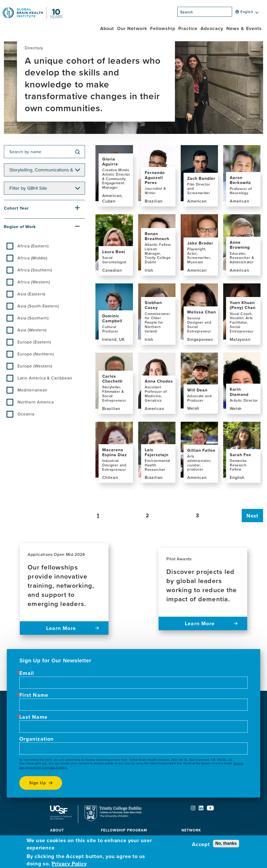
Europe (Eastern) (34, 342)
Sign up (38, 783)
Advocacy (212, 28)
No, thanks (226, 843)
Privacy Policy (69, 864)
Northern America (36, 402)
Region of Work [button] (20, 227)
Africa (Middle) (32, 258)
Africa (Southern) (35, 270)
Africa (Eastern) (33, 246)
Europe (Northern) (36, 354)
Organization (37, 739)
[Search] (234, 13)
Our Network (132, 28)
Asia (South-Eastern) (38, 306)
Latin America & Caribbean (45, 378)
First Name (34, 695)
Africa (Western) (34, 282)
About (107, 28)
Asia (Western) (32, 330)
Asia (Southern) (33, 318)
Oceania (26, 414)
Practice (188, 28)
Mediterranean (32, 390)
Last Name (33, 717)
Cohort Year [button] (16, 208)
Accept (201, 844)
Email (27, 673)
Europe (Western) (35, 366)
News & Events (244, 28)
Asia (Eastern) (31, 294)
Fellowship (163, 28)
